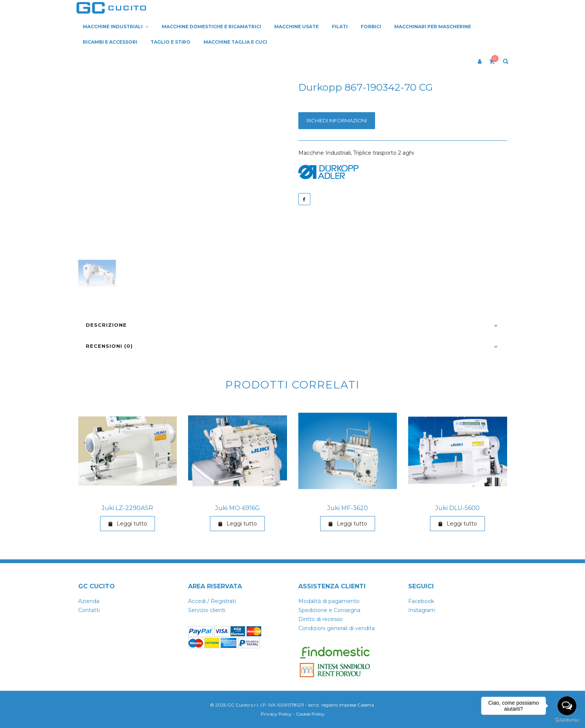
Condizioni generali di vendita (337, 628)
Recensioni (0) (109, 346)
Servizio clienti (207, 610)
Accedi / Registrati (212, 601)
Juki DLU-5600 (457, 508)
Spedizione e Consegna (329, 610)
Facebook (421, 601)
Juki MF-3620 (348, 508)
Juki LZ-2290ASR (127, 508)
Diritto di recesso (321, 619)
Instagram (422, 610)
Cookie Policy (310, 714)
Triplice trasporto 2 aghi (384, 153)
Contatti (89, 610)
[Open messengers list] (567, 706)
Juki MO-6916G (238, 508)
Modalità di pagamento (329, 601)
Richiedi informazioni (337, 120)
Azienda (89, 601)
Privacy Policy (276, 714)
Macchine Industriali (324, 153)
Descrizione (106, 325)
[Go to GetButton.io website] (567, 720)
